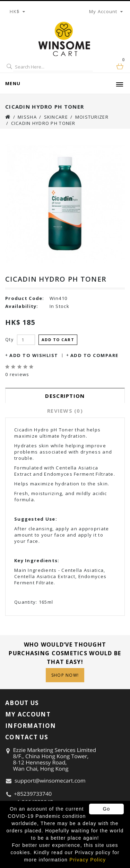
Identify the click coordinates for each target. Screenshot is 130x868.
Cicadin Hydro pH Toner (43, 123)
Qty (9, 340)
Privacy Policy (88, 860)
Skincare (56, 117)
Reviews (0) (65, 411)
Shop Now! (65, 675)
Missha (27, 117)
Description (65, 396)
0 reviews (17, 374)
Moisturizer (92, 117)
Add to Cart (58, 340)
